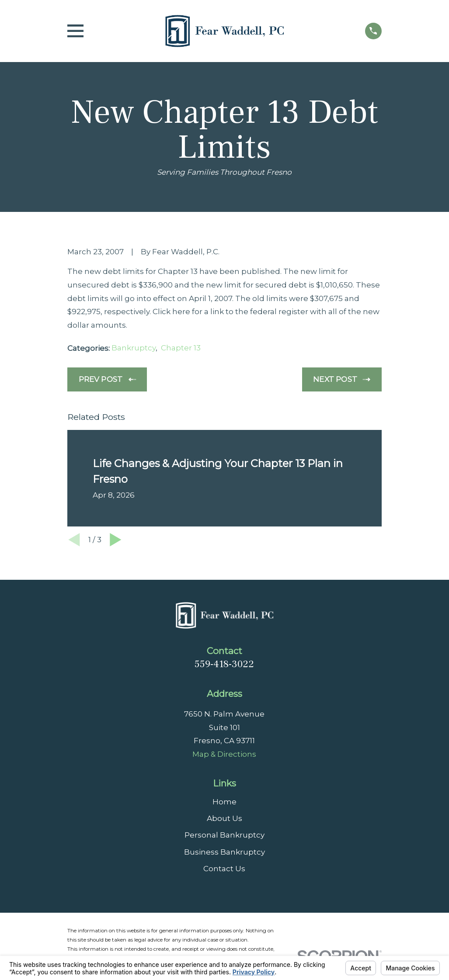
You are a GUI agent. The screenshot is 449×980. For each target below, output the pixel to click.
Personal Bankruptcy (224, 835)
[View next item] (116, 540)
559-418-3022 (224, 664)
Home (224, 802)
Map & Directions (224, 754)
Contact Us (224, 869)
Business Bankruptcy (224, 852)
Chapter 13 (181, 348)
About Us (224, 818)
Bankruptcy (134, 348)
